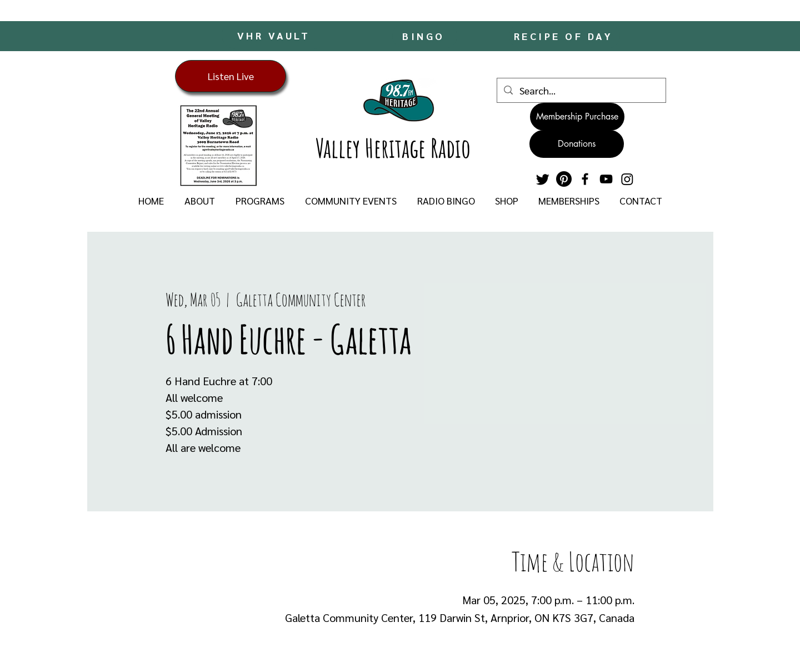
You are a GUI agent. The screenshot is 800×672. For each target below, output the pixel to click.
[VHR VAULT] (275, 35)
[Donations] (577, 144)
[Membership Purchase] (577, 117)
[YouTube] (606, 179)
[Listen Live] (231, 76)
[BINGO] (425, 36)
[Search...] (581, 90)
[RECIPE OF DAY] (564, 36)
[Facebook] (585, 179)
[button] (199, 201)
